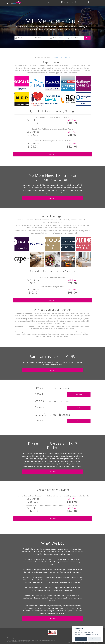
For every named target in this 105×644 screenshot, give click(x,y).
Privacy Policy (89, 642)
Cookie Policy (95, 642)
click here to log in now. (62, 57)
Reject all (95, 639)
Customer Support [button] (93, 2)
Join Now (53, 154)
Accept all (81, 639)
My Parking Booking (53, 2)
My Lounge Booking (67, 2)
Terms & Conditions (82, 642)
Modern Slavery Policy (73, 642)
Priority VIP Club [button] (80, 2)
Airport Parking (10, 638)
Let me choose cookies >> (90, 635)
